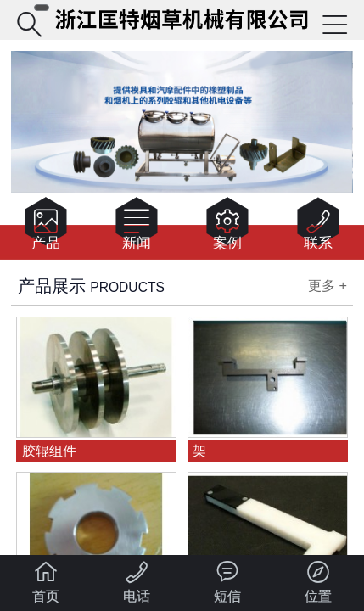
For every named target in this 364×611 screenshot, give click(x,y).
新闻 (137, 227)
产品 (46, 227)
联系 (318, 227)
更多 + (328, 285)
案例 (227, 227)
